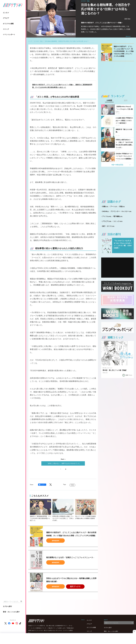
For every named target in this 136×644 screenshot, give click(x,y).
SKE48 (105, 211)
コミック (6, 29)
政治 (73, 485)
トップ (30, 41)
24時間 (109, 101)
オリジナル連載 (8, 24)
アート (114, 206)
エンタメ (6, 13)
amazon (55, 541)
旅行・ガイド (108, 226)
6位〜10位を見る (117, 165)
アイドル (107, 216)
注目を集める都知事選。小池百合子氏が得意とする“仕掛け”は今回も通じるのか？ (67, 41)
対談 (122, 206)
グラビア (6, 18)
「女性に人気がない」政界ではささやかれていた (63, 463)
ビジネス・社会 (38, 41)
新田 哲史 (128, 19)
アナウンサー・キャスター (121, 211)
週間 (126, 101)
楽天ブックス (75, 587)
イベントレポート (9, 34)
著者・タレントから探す (11, 612)
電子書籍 (118, 216)
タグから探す (8, 606)
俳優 (105, 206)
